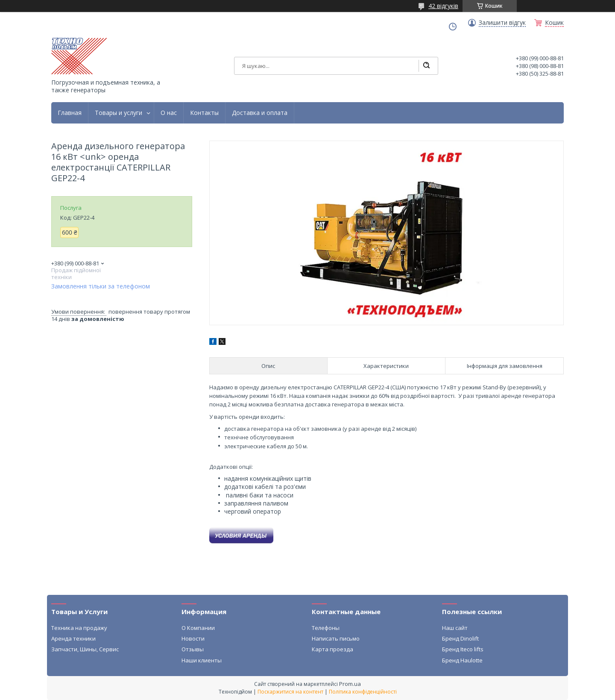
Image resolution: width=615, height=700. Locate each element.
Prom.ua (350, 684)
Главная (70, 113)
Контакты (204, 113)
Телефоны (326, 628)
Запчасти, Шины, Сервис (85, 649)
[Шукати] (426, 66)
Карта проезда (332, 649)
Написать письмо (336, 638)
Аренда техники (73, 638)
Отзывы (193, 649)
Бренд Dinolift (460, 638)
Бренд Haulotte (462, 660)
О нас (169, 113)
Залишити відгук (502, 23)
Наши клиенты (202, 660)
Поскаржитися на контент (290, 692)
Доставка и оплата (260, 113)
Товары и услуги (119, 113)
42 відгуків (443, 6)
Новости (193, 638)
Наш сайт (455, 628)
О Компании (198, 628)
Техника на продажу (79, 628)
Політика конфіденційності (363, 692)
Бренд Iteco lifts (463, 649)
